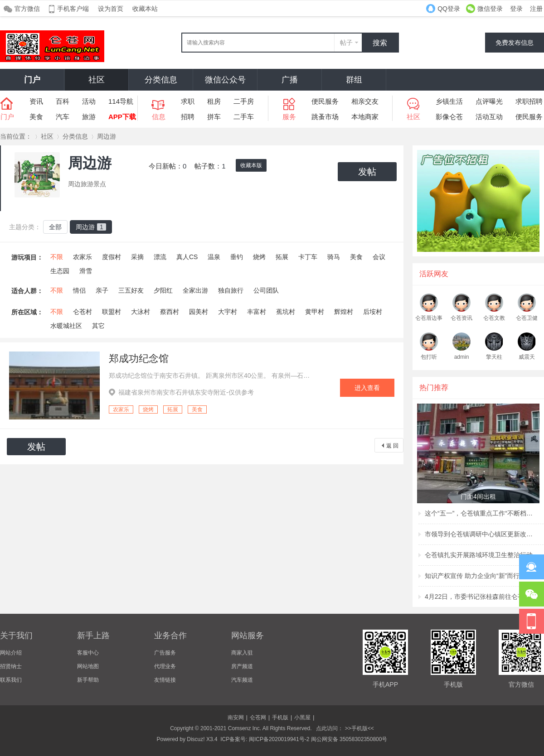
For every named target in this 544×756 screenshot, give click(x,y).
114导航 (121, 101)
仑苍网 (258, 717)
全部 (55, 227)
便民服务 (325, 101)
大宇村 (228, 312)
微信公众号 (225, 80)
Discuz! (196, 739)
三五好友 (131, 290)
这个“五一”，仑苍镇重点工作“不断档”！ (479, 513)
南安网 (236, 717)
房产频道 (242, 666)
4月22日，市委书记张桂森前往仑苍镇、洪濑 (479, 597)
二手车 (244, 117)
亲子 (102, 290)
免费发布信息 (515, 43)
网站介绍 (11, 653)
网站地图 (88, 666)
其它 (98, 326)
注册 (536, 9)
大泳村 (141, 312)
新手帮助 (88, 680)
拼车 (214, 117)
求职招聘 (529, 101)
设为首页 (111, 9)
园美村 (199, 312)
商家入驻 (242, 653)
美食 (36, 117)
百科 (63, 101)
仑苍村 (83, 312)
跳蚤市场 (325, 117)
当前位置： (16, 136)
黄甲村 (315, 312)
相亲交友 (365, 101)
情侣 (79, 290)
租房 (214, 101)
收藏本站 (145, 9)
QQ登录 (449, 9)
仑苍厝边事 (429, 318)
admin (462, 357)
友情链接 (165, 680)
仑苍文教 (494, 318)
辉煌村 (344, 312)
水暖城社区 (66, 326)
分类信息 (161, 80)
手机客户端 (73, 9)
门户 (32, 80)
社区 (97, 80)
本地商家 (365, 117)
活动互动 (489, 117)
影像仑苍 (449, 117)
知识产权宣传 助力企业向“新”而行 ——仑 (479, 576)
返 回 (392, 446)
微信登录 (490, 9)
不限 (57, 257)
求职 (188, 101)
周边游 (107, 136)
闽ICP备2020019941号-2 (279, 739)
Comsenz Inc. (245, 728)
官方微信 (27, 9)
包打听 (429, 357)
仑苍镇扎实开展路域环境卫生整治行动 (479, 555)
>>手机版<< (358, 728)
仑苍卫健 (527, 318)
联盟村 (112, 312)
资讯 (36, 101)
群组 (354, 80)
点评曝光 (489, 101)
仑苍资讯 (461, 318)
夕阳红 (163, 290)
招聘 (188, 117)
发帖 (367, 172)
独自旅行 (231, 290)
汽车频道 (242, 680)
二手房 (244, 101)
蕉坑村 (286, 312)
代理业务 (165, 666)
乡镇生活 (449, 101)
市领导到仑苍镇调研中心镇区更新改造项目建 (479, 534)
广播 (290, 80)
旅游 (89, 117)
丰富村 (257, 312)
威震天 (527, 357)
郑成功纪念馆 (139, 359)
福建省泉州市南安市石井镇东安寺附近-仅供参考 (186, 392)
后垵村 (373, 312)
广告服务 (165, 653)
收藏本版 (251, 165)
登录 (516, 9)
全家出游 (195, 290)
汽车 (63, 117)
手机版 (280, 717)
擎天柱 (494, 357)
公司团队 (266, 290)
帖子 (346, 43)
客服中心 (88, 653)
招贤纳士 (11, 666)
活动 (89, 101)
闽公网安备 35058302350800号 (349, 739)
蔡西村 (170, 312)
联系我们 (11, 680)
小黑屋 (302, 717)
